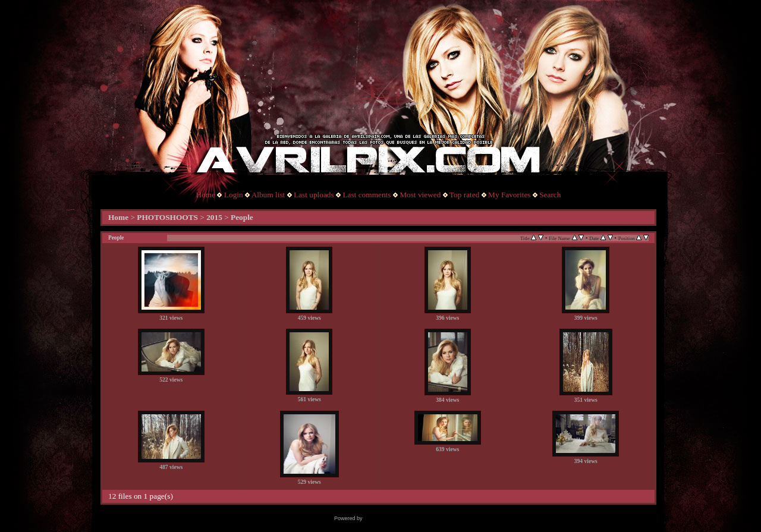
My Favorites (509, 195)
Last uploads (314, 195)
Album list (268, 195)
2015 (214, 217)
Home (206, 195)
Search (550, 195)
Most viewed (420, 195)
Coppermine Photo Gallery (395, 518)
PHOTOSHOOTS (167, 217)
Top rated (465, 195)
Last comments (367, 195)
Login (234, 195)
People (242, 217)
